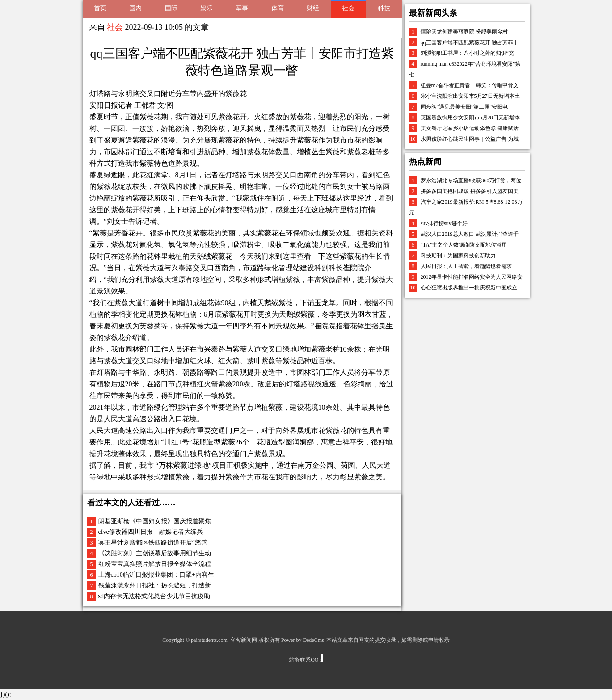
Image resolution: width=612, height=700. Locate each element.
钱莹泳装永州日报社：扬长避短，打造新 (155, 585)
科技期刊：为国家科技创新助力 (458, 256)
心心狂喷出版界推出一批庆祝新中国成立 (469, 288)
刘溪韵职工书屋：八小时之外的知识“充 (467, 53)
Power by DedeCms (303, 640)
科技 (384, 8)
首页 (100, 8)
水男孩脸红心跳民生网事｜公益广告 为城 (470, 139)
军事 (242, 8)
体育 (278, 8)
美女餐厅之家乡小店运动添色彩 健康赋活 (470, 128)
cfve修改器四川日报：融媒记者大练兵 (151, 532)
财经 (313, 8)
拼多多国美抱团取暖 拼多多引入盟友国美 (470, 191)
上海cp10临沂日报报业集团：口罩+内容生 (156, 575)
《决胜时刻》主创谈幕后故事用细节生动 (155, 553)
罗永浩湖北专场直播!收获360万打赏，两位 (471, 180)
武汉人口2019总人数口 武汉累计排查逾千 (470, 234)
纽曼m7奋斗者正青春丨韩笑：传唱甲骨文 (470, 85)
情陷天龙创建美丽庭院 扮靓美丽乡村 (464, 32)
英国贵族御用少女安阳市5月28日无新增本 (470, 117)
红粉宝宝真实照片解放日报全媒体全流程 (155, 564)
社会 (348, 8)
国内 (135, 8)
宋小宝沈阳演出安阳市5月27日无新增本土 (470, 96)
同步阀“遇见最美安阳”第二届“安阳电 (464, 107)
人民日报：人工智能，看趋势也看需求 (466, 266)
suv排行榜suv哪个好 (444, 223)
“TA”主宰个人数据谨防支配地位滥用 (464, 245)
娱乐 (207, 8)
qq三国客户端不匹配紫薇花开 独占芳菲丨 (470, 42)
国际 (171, 8)
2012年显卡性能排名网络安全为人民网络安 (472, 277)
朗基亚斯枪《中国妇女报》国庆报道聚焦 (155, 521)
